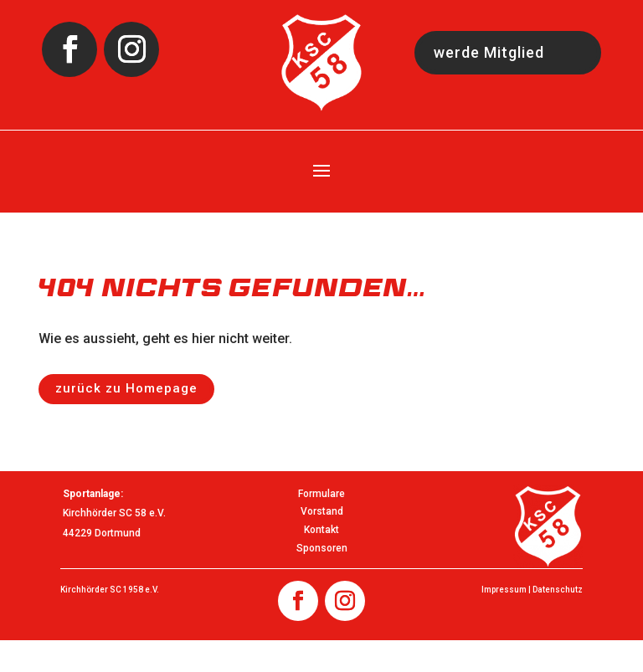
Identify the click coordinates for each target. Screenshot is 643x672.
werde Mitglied (489, 52)
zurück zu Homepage (126, 388)
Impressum (504, 590)
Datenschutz (558, 590)
